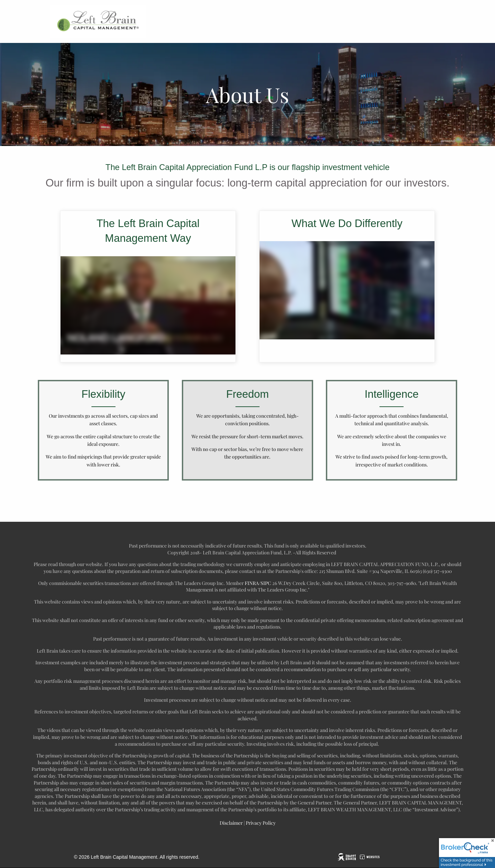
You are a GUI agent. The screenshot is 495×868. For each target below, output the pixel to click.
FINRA (252, 583)
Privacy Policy (260, 823)
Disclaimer (231, 823)
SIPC (266, 583)
